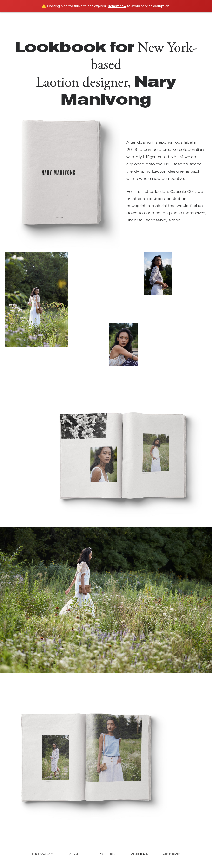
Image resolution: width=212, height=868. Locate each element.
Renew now (117, 6)
